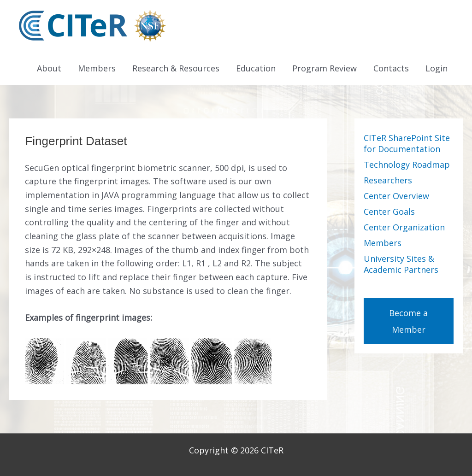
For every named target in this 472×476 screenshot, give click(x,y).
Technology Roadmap (407, 165)
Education (256, 68)
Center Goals (389, 212)
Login (437, 68)
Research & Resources (176, 68)
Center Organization (404, 227)
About (49, 68)
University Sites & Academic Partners (401, 264)
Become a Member (408, 321)
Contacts (391, 68)
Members (97, 68)
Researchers (388, 180)
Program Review (324, 68)
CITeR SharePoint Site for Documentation (407, 143)
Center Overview (396, 196)
